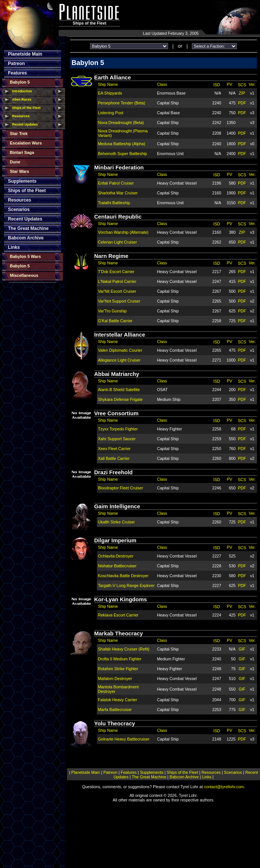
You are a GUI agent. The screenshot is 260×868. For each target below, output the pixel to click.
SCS (242, 85)
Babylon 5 (20, 82)
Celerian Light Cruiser (118, 242)
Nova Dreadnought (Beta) (121, 123)
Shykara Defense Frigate (120, 399)
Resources (21, 116)
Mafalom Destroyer (115, 679)
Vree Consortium (116, 413)
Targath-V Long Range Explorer (126, 585)
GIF (242, 649)
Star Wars (19, 171)
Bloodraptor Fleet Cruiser (121, 488)
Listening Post (111, 113)
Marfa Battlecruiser (115, 710)
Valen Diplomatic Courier (120, 350)
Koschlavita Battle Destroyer (123, 576)
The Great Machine (28, 228)
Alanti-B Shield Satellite (119, 390)
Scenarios (19, 210)
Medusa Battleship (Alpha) (122, 144)
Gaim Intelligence (117, 506)
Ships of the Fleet (26, 108)
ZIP (242, 93)
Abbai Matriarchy (117, 374)
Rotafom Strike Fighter (118, 669)
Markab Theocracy (119, 634)
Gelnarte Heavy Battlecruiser (124, 739)
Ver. (252, 84)
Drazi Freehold (114, 472)
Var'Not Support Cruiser (119, 301)
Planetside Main (25, 54)
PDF (242, 103)
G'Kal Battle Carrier (115, 321)
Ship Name (108, 84)
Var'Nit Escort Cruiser (117, 291)
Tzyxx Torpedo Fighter (118, 429)
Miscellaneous (24, 275)
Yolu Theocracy (115, 724)
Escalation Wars (26, 143)
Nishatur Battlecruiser (117, 566)
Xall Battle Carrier (114, 458)
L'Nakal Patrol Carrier (117, 281)
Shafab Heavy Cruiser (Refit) (124, 649)
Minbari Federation (119, 168)
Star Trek (19, 134)
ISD (217, 85)
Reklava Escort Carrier (118, 615)
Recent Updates (25, 124)
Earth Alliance (113, 78)
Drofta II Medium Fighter (120, 659)
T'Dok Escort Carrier (116, 272)
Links (14, 247)
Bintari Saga (22, 152)
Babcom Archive (26, 238)
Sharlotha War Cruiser (118, 193)
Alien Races (22, 99)
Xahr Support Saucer (117, 439)
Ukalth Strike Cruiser (117, 522)
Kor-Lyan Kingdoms (121, 599)
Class (162, 84)
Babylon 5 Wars (25, 256)
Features (17, 73)
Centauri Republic (118, 217)
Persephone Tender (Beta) (122, 103)
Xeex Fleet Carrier (114, 449)
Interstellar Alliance (120, 335)
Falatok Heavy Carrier (118, 700)
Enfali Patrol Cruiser (116, 183)
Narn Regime (111, 256)
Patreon (16, 64)
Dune (15, 162)
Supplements (22, 181)
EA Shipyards (110, 93)
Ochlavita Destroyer (116, 556)
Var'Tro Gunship (112, 311)
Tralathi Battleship (114, 203)
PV (229, 84)
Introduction (22, 91)
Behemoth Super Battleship (123, 154)
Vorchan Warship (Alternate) (123, 232)
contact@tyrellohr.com (224, 787)
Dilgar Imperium (115, 540)
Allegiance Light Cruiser (119, 360)
